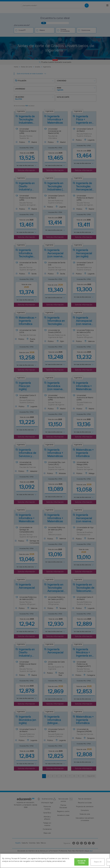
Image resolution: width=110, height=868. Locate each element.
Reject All (98, 862)
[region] (55, 861)
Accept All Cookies (81, 862)
